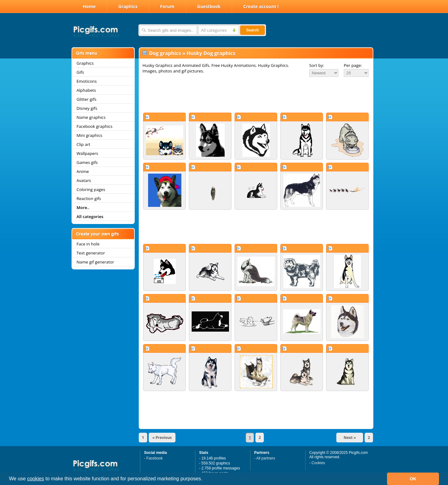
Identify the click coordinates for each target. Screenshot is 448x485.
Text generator (91, 253)
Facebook (154, 458)
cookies (35, 479)
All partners (266, 458)
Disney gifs (87, 108)
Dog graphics (165, 53)
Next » (350, 438)
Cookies (318, 463)
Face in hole (88, 244)
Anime (83, 171)
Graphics (128, 6)
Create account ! (261, 6)
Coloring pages (91, 189)
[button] (205, 479)
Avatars (84, 180)
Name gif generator (95, 262)
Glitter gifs (86, 99)
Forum (167, 6)
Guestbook (209, 6)
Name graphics (91, 117)
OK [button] (413, 479)
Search (252, 30)
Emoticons (87, 81)
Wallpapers (87, 153)
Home (89, 6)
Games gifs (87, 162)
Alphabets (86, 90)
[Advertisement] (256, 95)
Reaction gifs (89, 198)
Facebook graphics (94, 126)
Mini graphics (89, 135)
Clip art (83, 144)
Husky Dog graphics (211, 53)
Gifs (80, 72)
